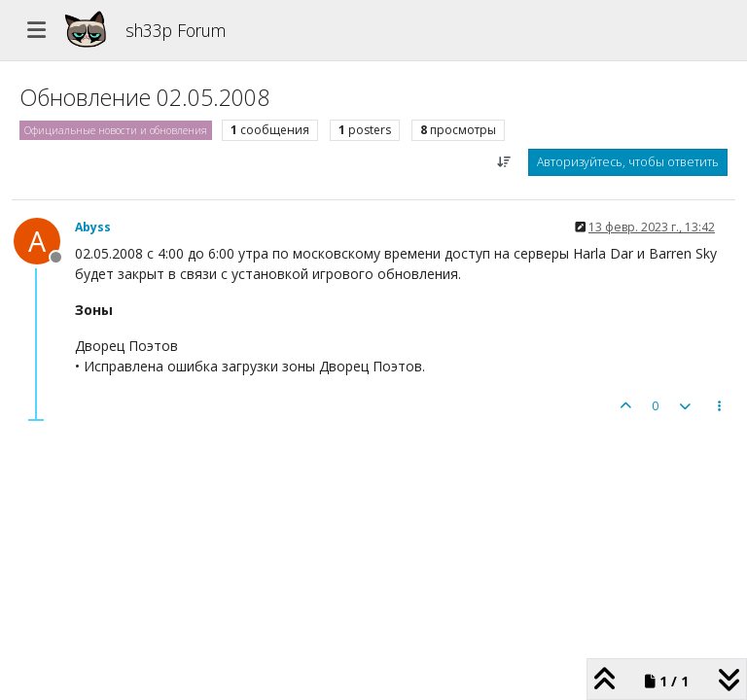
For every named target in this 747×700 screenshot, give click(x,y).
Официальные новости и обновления (116, 130)
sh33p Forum (176, 30)
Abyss (93, 227)
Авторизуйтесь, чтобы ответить (628, 162)
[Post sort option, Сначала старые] (504, 162)
